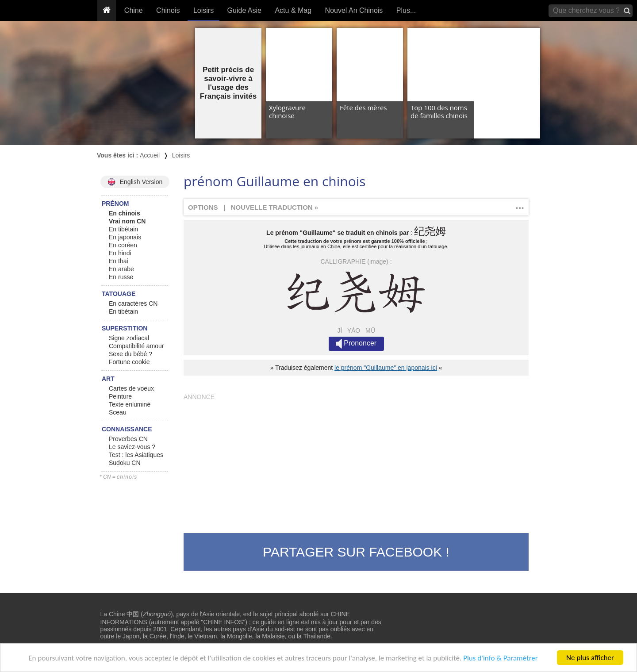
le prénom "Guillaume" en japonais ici (386, 368)
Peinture (120, 396)
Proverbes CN (128, 439)
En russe (121, 277)
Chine (134, 10)
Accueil (150, 155)
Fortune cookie (129, 362)
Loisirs (203, 10)
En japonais (125, 237)
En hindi (120, 253)
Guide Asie (244, 10)
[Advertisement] (356, 462)
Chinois (168, 10)
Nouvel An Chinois (354, 10)
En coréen (123, 245)
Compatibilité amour (136, 346)
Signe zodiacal (129, 338)
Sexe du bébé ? (130, 354)
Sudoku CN (125, 463)
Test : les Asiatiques (136, 455)
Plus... (406, 10)
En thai (119, 261)
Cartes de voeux (131, 388)
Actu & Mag (293, 10)
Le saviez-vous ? (132, 447)
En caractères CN (133, 303)
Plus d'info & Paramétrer (501, 659)
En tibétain (123, 229)
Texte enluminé (130, 404)
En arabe (121, 269)
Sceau (118, 412)
